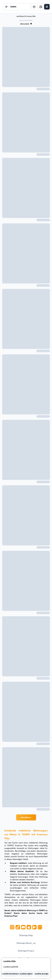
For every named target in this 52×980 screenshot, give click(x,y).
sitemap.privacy (26, 951)
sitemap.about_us (26, 943)
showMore (26, 817)
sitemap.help (26, 935)
